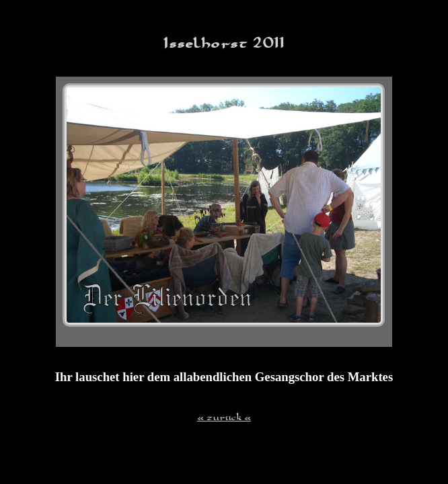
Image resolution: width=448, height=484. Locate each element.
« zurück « (224, 417)
